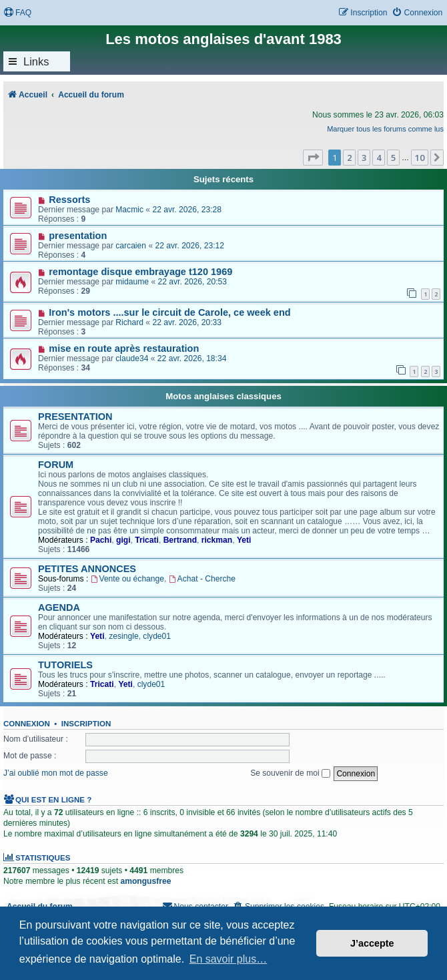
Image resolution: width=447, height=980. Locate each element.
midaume (132, 282)
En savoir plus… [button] (229, 959)
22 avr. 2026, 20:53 (193, 282)
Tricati (147, 540)
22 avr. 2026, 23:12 (189, 246)
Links (36, 61)
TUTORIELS (65, 665)
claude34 (132, 358)
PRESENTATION (75, 417)
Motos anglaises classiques (223, 396)
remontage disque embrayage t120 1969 (140, 272)
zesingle (123, 636)
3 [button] (364, 158)
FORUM (56, 465)
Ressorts (69, 200)
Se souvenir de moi (290, 773)
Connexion (27, 724)
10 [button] (420, 158)
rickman (217, 540)
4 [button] (379, 158)
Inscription (86, 724)
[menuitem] (17, 13)
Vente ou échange (127, 579)
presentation (78, 236)
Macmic (129, 210)
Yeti (244, 540)
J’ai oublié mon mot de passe (56, 773)
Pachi (101, 540)
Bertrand (180, 540)
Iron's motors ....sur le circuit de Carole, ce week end (169, 312)
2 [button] (349, 158)
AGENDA (59, 607)
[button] (313, 158)
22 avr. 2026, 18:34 (192, 358)
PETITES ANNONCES (87, 569)
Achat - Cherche (202, 579)
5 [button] (393, 158)
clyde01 (157, 636)
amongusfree (145, 881)
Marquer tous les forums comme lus (385, 129)
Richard (129, 322)
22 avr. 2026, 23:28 (187, 210)
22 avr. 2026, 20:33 (187, 322)
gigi (123, 540)
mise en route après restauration (124, 348)
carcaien (131, 246)
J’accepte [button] (372, 943)
